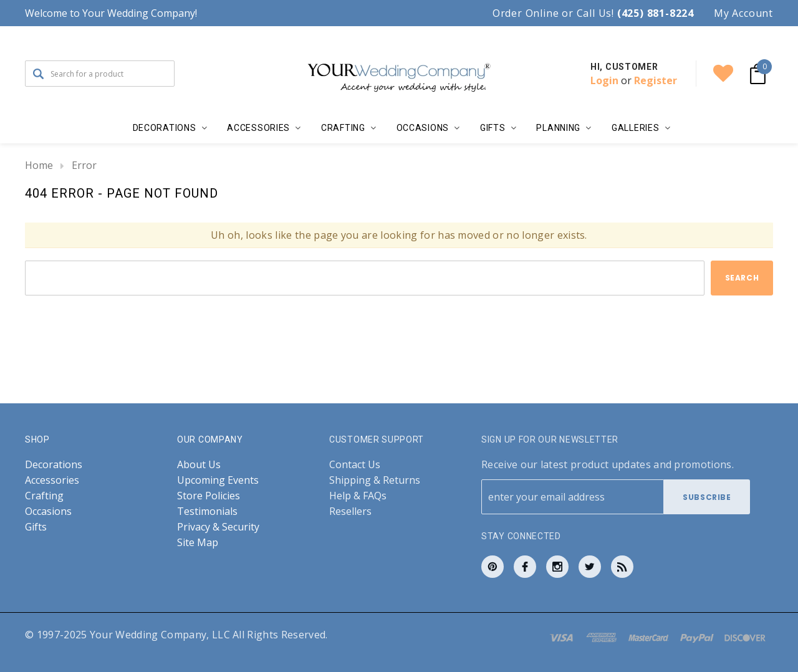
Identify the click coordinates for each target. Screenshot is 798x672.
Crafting (44, 496)
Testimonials (207, 511)
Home (39, 165)
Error (84, 165)
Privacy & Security (218, 527)
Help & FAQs (358, 496)
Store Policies (209, 496)
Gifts (36, 527)
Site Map (198, 543)
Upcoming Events (218, 480)
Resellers (350, 511)
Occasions (48, 511)
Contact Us (355, 465)
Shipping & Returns (375, 480)
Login (604, 80)
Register (656, 80)
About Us (199, 465)
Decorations (54, 465)
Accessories (52, 480)
